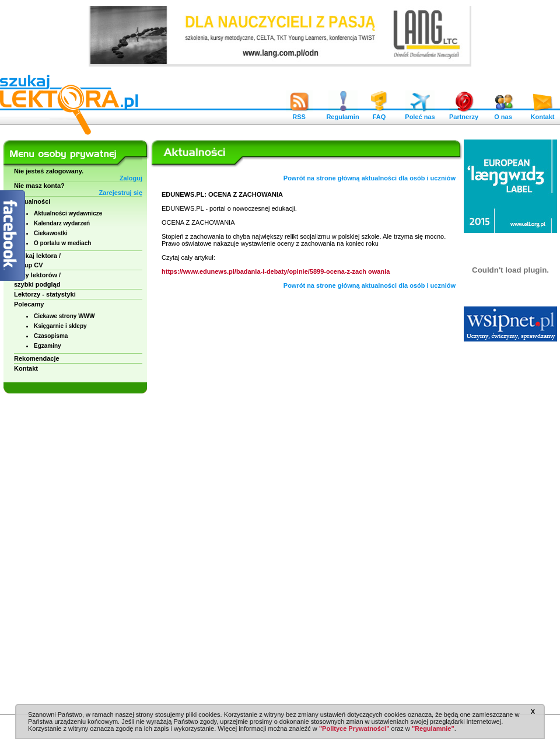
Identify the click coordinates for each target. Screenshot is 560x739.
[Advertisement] (510, 525)
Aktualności (32, 201)
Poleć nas (420, 114)
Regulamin (342, 114)
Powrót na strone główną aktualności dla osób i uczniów (370, 178)
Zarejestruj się (120, 193)
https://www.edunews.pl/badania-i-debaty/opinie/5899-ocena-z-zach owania (276, 271)
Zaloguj (131, 178)
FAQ (379, 114)
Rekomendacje (37, 358)
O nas (503, 114)
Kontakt (542, 114)
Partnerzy (464, 114)
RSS (299, 114)
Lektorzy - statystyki (45, 294)
